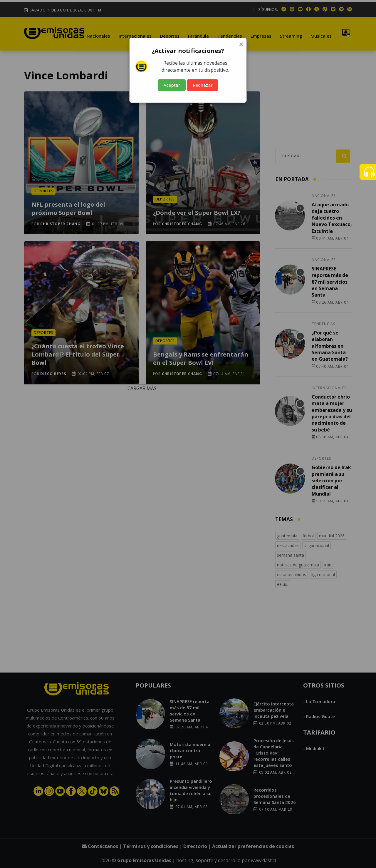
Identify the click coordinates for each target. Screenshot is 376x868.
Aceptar (172, 85)
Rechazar (203, 85)
